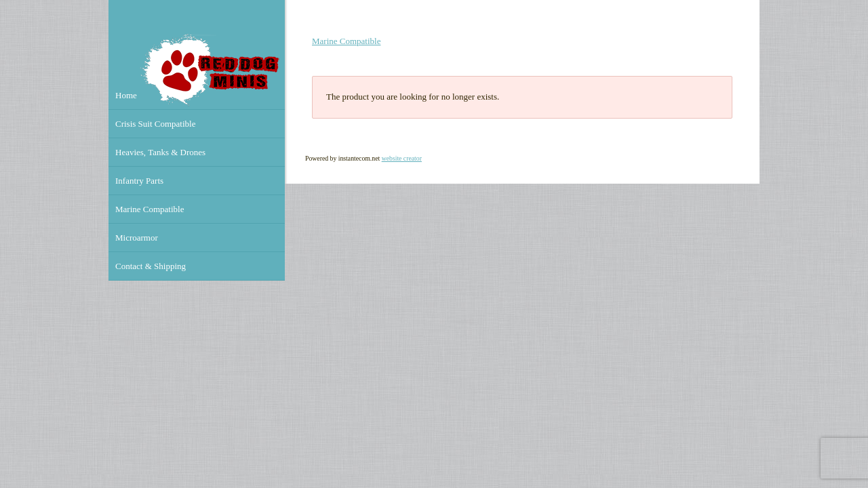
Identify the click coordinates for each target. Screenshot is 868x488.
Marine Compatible (346, 41)
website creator (402, 158)
